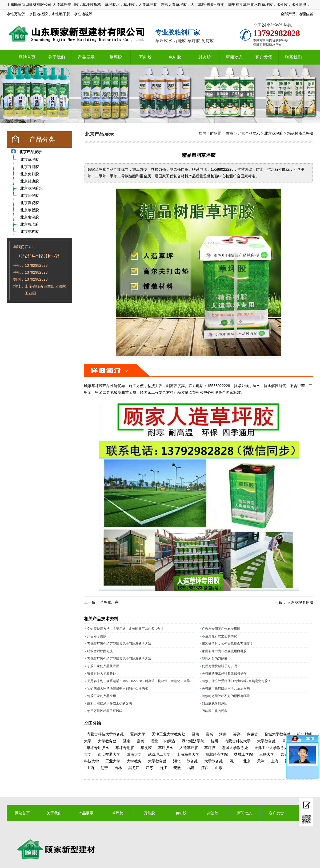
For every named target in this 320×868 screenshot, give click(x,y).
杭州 (214, 741)
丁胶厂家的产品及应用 (103, 666)
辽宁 (104, 768)
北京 (247, 761)
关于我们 (57, 57)
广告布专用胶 (97, 636)
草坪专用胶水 (98, 748)
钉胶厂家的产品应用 (102, 696)
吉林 (118, 768)
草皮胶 (146, 748)
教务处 (192, 761)
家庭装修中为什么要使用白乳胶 (224, 651)
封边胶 (205, 57)
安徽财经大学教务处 (102, 674)
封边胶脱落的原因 (215, 703)
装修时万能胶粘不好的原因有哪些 (226, 696)
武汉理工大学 (159, 754)
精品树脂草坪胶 (300, 133)
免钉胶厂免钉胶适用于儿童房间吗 (226, 688)
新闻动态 (234, 57)
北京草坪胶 (274, 133)
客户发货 (264, 57)
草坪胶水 (166, 748)
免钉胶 (175, 57)
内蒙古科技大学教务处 (105, 734)
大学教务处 (107, 741)
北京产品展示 (249, 133)
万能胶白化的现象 (215, 711)
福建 (191, 768)
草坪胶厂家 (109, 602)
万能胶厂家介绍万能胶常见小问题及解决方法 (119, 644)
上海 (275, 761)
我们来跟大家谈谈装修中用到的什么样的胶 (118, 688)
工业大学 (113, 761)
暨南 (195, 734)
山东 (219, 768)
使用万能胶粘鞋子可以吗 (219, 666)
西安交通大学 (109, 754)
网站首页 (27, 57)
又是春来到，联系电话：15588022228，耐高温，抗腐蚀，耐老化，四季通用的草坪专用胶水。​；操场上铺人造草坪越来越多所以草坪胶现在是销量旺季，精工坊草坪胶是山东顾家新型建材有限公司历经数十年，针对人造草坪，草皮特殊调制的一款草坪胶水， (141, 681)
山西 (90, 768)
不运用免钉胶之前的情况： (221, 636)
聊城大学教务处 (278, 734)
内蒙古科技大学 (238, 741)
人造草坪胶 (189, 748)
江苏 (150, 768)
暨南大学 (138, 734)
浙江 (163, 768)
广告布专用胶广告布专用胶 (221, 629)
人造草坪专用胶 (300, 602)
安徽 (177, 768)
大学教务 (134, 761)
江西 (205, 768)
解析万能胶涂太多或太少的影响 (110, 703)
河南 (223, 734)
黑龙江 (134, 768)
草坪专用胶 (125, 748)
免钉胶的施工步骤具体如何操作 (224, 674)
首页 (230, 133)
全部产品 (288, 14)
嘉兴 (209, 734)
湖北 (154, 741)
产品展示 (86, 57)
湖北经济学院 (193, 741)
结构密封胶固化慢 (100, 651)
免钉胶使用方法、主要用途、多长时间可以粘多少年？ (126, 629)
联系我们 (293, 57)
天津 (261, 761)
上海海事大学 (188, 754)
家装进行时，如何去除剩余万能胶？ (227, 644)
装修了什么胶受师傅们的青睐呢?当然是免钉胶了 (236, 681)
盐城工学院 (243, 754)
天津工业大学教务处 (169, 734)
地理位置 (306, 14)
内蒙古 (253, 734)
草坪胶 (116, 57)
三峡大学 (267, 754)
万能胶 (145, 57)
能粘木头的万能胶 (215, 659)
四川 (233, 761)
